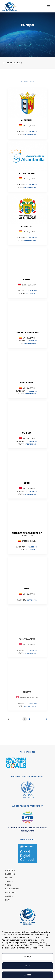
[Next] (46, 720)
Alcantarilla (27, 173)
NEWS (8, 900)
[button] (48, 6)
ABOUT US (10, 870)
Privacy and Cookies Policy (31, 948)
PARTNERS (10, 874)
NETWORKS (10, 892)
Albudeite (27, 120)
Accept (27, 975)
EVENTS (9, 878)
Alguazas (27, 226)
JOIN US (9, 896)
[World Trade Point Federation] (9, 7)
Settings (28, 957)
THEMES (9, 881)
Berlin (27, 279)
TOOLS (8, 885)
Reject (27, 966)
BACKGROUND (12, 889)
